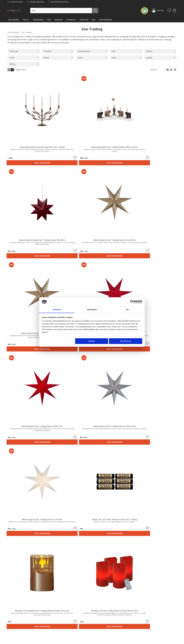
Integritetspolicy (56, 630)
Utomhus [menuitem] (71, 20)
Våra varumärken (57, 638)
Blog (52, 635)
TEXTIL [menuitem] (26, 20)
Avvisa (92, 341)
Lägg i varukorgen (21, 122)
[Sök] (103, 11)
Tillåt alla (126, 341)
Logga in (97, 637)
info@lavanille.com (19, 635)
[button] (169, 11)
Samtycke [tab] (57, 310)
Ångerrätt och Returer (58, 628)
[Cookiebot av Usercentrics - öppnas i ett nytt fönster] (132, 302)
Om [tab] (127, 310)
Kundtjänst (98, 626)
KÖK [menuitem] (49, 20)
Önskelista (98, 639)
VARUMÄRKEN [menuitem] (106, 20)
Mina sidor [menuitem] (160, 10)
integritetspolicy (151, 598)
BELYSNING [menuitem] (14, 20)
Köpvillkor (97, 628)
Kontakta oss (55, 633)
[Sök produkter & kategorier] (77, 11)
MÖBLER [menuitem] (59, 20)
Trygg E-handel (56, 626)
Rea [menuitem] (94, 20)
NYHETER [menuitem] (84, 20)
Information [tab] (92, 310)
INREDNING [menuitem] (38, 20)
